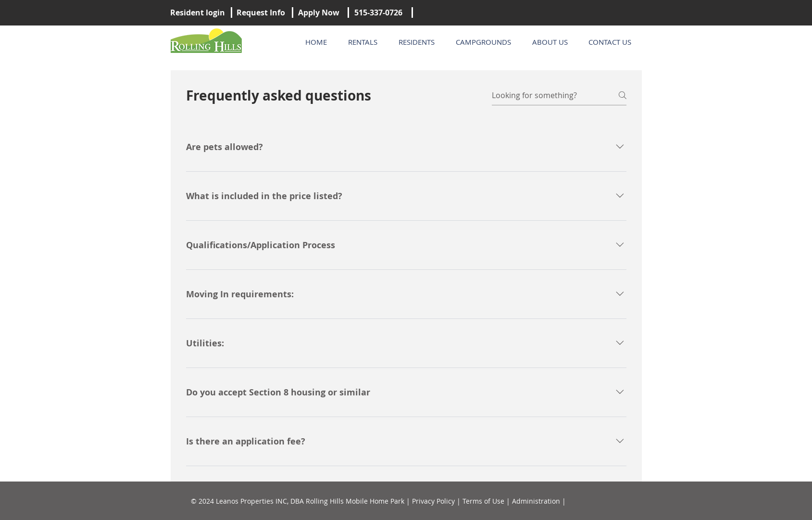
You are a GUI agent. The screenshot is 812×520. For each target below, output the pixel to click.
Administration (536, 501)
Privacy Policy (433, 501)
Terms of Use (483, 501)
